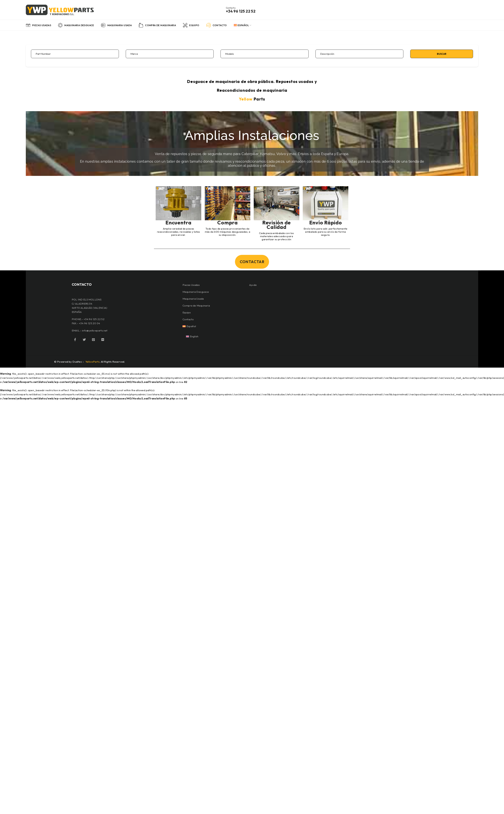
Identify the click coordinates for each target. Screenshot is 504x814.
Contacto (188, 319)
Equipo (187, 312)
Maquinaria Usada (193, 299)
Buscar (442, 54)
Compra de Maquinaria (196, 306)
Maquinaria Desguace (196, 292)
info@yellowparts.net (95, 331)
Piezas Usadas (191, 285)
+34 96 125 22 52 (241, 11)
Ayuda (253, 285)
